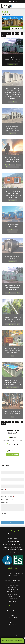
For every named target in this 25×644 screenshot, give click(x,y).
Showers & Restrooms (12, 580)
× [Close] (24, 638)
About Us (13, 608)
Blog (13, 615)
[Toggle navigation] (22, 6)
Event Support (12, 601)
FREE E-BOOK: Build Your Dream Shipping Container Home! (13, 641)
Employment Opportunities (13, 620)
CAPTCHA (3, 513)
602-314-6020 (12, 2)
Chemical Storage (12, 589)
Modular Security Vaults (12, 578)
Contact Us (12, 625)
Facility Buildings (12, 571)
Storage (12, 583)
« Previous (5, 34)
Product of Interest (7, 497)
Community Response (13, 594)
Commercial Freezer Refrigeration (13, 586)
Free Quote (12, 622)
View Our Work (12, 613)
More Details (5, 502)
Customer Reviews (12, 611)
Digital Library (12, 618)
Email (3, 483)
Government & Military (13, 597)
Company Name (6, 476)
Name (3, 469)
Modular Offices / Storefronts (12, 573)
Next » (4, 35)
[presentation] (11, 518)
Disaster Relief (12, 599)
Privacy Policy (15, 637)
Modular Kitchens (13, 576)
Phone (3, 490)
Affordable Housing (12, 592)
